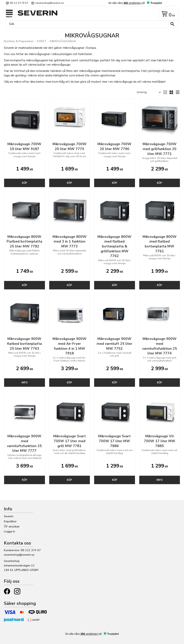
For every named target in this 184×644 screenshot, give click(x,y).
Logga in (9, 531)
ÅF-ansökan (12, 526)
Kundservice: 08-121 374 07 (22, 550)
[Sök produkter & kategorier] (91, 24)
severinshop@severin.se (19, 555)
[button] (10, 13)
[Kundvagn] (167, 15)
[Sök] (172, 24)
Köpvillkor (10, 521)
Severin (9, 516)
